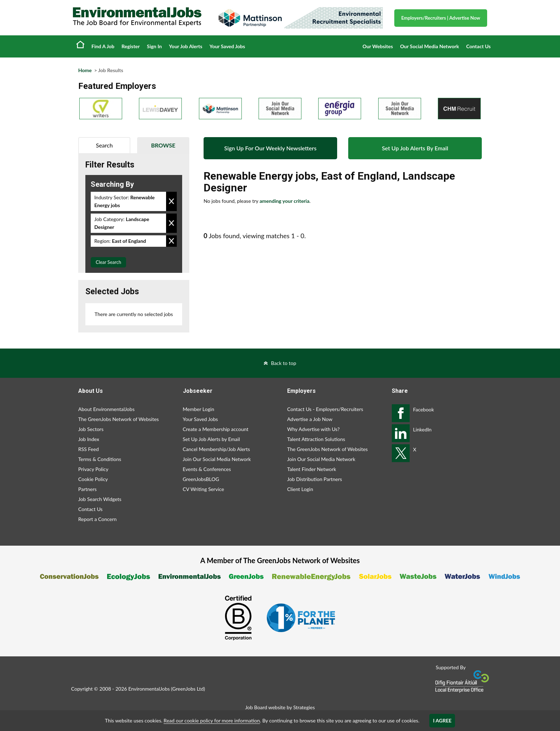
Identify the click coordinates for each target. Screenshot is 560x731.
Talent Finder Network (312, 469)
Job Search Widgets (100, 499)
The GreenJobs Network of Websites (119, 419)
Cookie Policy (93, 479)
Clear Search (108, 262)
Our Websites (378, 46)
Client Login (300, 489)
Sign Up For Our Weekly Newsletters (270, 148)
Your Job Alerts (186, 46)
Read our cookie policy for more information (212, 720)
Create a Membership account (216, 429)
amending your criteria (285, 201)
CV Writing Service (204, 489)
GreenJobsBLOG (201, 479)
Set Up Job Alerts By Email (415, 148)
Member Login (199, 409)
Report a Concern (97, 519)
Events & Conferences (207, 469)
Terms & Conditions (100, 459)
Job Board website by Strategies (280, 707)
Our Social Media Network (429, 46)
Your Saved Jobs (227, 46)
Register (131, 46)
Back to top (284, 363)
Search (104, 145)
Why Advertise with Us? (313, 429)
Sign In (154, 46)
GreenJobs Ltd (188, 689)
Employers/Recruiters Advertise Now (441, 18)
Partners (87, 489)
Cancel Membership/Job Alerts (216, 449)
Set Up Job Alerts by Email (211, 439)
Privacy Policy (93, 469)
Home (80, 44)
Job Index (89, 439)
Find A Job (103, 46)
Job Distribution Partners (315, 479)
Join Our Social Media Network (217, 459)
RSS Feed (88, 449)
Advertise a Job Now (310, 419)
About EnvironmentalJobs (106, 409)
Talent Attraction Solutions (316, 439)
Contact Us (478, 46)
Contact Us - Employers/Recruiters (325, 409)
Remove (171, 201)
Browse (163, 145)
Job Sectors (91, 429)
